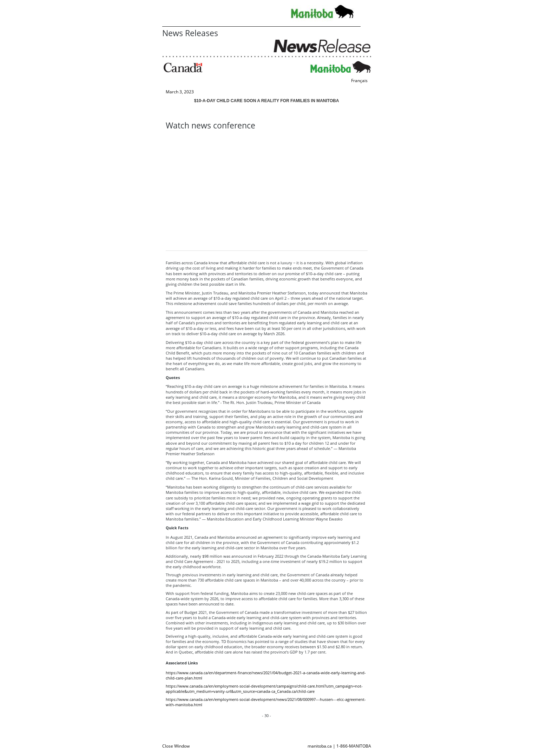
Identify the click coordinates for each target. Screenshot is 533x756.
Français (359, 81)
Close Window (176, 746)
